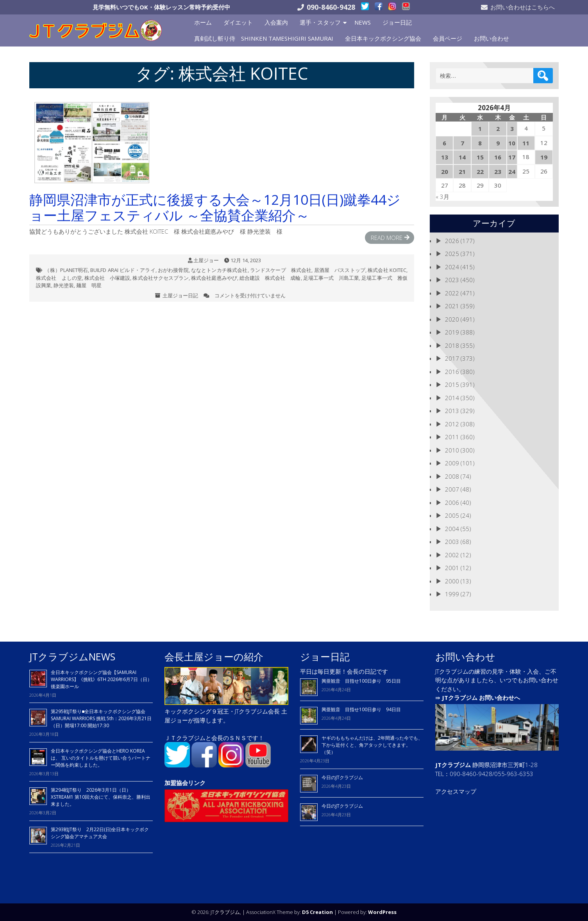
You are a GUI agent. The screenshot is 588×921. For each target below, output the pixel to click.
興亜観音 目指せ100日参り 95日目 (361, 681)
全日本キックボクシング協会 (383, 38)
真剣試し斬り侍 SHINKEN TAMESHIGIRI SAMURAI (264, 38)
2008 (452, 476)
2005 (452, 515)
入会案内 (276, 22)
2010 (452, 450)
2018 (452, 345)
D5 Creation (317, 912)
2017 (452, 358)
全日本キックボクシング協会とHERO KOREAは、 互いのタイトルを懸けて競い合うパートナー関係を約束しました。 (101, 758)
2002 (452, 555)
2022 (452, 293)
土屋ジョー (206, 260)
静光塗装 (64, 285)
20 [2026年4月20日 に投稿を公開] (445, 172)
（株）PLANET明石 (66, 270)
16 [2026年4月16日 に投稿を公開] (498, 157)
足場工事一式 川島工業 (331, 278)
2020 (452, 319)
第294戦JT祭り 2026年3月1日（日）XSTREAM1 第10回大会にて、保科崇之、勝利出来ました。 (101, 797)
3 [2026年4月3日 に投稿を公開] (512, 129)
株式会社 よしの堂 (59, 278)
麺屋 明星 (89, 285)
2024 (452, 267)
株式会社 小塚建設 (107, 278)
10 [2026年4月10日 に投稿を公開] (512, 143)
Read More (387, 238)
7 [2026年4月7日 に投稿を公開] (462, 143)
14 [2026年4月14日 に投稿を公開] (462, 157)
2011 (452, 437)
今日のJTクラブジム (342, 777)
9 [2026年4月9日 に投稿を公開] (498, 143)
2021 (452, 306)
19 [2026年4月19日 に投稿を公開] (544, 157)
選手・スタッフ (320, 22)
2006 (452, 503)
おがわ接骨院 (173, 270)
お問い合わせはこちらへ (523, 7)
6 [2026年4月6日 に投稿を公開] (444, 143)
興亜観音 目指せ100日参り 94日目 (361, 709)
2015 (452, 384)
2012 (452, 424)
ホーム (203, 22)
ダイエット (238, 22)
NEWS (363, 22)
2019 (452, 332)
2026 (452, 241)
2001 (452, 568)
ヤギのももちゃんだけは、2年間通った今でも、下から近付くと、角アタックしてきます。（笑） (372, 745)
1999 (452, 594)
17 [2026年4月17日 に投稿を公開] (512, 157)
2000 (452, 581)
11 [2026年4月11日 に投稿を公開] (526, 143)
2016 (452, 372)
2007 (452, 489)
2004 (452, 529)
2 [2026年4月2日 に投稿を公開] (498, 129)
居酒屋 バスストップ (340, 270)
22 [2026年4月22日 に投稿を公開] (480, 172)
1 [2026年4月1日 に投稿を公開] (480, 129)
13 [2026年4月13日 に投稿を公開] (445, 157)
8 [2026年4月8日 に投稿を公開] (480, 143)
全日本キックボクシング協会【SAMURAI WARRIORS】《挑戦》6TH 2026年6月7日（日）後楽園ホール (101, 679)
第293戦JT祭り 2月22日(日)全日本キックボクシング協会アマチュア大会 (100, 833)
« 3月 (442, 197)
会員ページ (448, 38)
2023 (452, 280)
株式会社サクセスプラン (161, 278)
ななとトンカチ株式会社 (219, 270)
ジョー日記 (397, 22)
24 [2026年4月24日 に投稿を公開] (512, 172)
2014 (452, 398)
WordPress (382, 912)
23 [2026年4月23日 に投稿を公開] (498, 172)
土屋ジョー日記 (180, 295)
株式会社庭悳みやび (214, 278)
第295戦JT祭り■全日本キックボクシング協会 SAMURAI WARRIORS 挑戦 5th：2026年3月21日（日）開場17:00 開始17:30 (101, 718)
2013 (452, 411)
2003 (452, 542)
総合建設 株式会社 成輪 (270, 278)
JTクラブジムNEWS (72, 656)
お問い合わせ (491, 38)
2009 (452, 463)
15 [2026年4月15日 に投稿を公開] (480, 157)
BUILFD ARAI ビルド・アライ (123, 270)
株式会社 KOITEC (387, 270)
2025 (452, 254)
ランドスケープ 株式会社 (281, 270)
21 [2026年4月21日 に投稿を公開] (462, 172)
